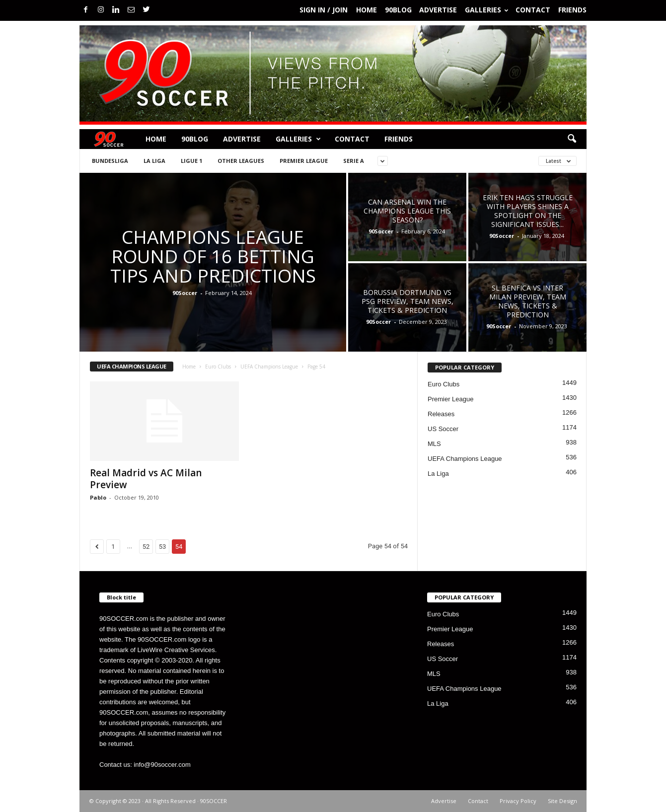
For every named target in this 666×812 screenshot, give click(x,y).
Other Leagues (241, 161)
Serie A (354, 161)
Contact (533, 10)
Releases (441, 414)
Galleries (486, 10)
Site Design (562, 801)
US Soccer (443, 429)
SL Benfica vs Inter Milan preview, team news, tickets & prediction (528, 301)
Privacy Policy (518, 801)
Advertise (438, 10)
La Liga (154, 161)
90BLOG (398, 10)
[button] (572, 139)
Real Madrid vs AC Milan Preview (146, 479)
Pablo (98, 497)
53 (163, 547)
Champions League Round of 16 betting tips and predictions (213, 256)
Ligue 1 (191, 161)
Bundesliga (110, 161)
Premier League (304, 161)
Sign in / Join (324, 10)
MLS (434, 444)
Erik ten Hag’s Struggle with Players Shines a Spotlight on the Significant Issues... (528, 211)
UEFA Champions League (269, 367)
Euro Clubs (218, 367)
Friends (572, 10)
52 (146, 547)
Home (367, 10)
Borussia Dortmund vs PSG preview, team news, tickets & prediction (407, 301)
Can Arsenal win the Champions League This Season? (407, 211)
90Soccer (185, 293)
